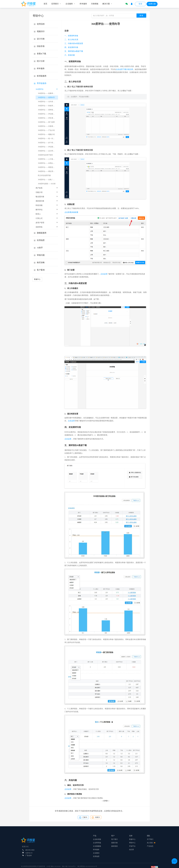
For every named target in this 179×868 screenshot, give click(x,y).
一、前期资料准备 (71, 36)
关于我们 (150, 839)
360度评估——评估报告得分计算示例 (48, 147)
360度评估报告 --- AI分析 (47, 184)
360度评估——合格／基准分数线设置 (48, 180)
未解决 (96, 817)
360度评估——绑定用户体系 (48, 171)
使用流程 (41, 24)
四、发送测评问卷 (71, 47)
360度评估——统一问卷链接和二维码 (48, 139)
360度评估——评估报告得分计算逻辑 (48, 114)
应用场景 (96, 856)
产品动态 (150, 846)
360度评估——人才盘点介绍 (48, 159)
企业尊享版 (97, 843)
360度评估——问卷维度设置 (48, 126)
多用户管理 (47, 223)
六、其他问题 (70, 55)
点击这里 (104, 274)
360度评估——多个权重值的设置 (48, 143)
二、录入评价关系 (71, 40)
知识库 (132, 850)
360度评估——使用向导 (46, 97)
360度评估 (47, 89)
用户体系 (47, 188)
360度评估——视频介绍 (46, 134)
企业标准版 (97, 839)
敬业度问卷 (47, 197)
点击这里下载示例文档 (124, 69)
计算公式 (47, 218)
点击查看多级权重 (71, 212)
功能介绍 (47, 192)
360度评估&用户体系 (45, 155)
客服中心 (37, 279)
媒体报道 (115, 846)
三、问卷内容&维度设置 (74, 43)
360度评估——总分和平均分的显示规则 (48, 151)
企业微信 (96, 853)
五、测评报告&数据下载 (74, 51)
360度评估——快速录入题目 (48, 106)
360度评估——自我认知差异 (48, 163)
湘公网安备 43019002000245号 (87, 866)
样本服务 (96, 850)
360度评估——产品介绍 (46, 130)
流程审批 (47, 227)
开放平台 (132, 846)
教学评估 (47, 210)
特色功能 (47, 205)
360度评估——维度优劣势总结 (48, 167)
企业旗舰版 (97, 846)
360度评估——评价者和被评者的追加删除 (48, 118)
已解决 (83, 817)
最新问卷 (115, 843)
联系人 (47, 214)
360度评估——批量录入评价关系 (48, 93)
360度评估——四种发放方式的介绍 (48, 110)
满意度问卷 (47, 201)
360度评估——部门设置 (46, 122)
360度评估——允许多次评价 (48, 102)
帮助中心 (132, 843)
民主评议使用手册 (44, 175)
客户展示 (115, 839)
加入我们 (151, 843)
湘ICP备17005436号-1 (69, 866)
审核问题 (41, 255)
